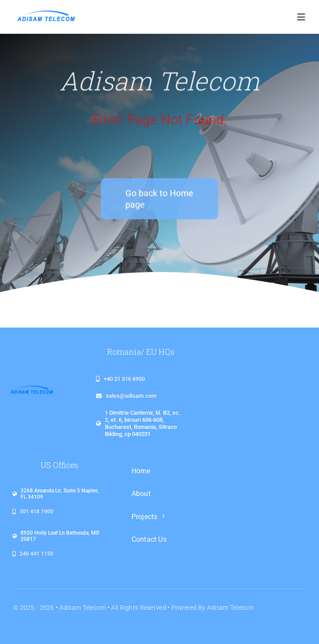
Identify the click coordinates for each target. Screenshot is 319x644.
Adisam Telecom (83, 608)
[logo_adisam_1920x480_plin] (46, 13)
